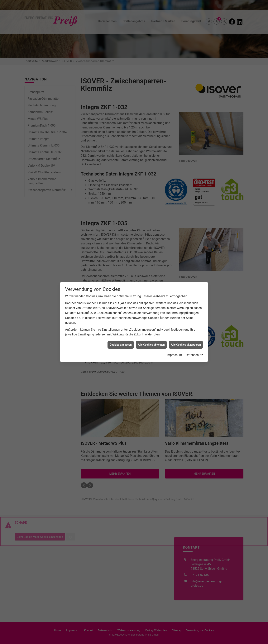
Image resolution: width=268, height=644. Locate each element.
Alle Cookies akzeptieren (186, 326)
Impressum (174, 336)
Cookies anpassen (121, 326)
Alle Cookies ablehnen (151, 326)
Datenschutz (194, 336)
